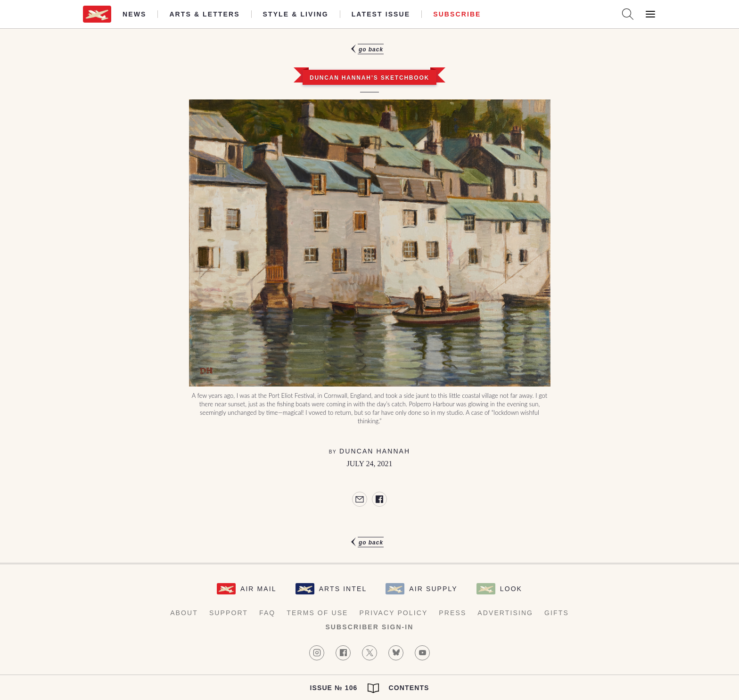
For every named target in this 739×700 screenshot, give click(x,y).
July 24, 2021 (370, 464)
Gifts (557, 613)
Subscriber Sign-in (369, 627)
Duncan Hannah (375, 451)
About (184, 613)
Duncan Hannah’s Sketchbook (369, 78)
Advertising (505, 613)
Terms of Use (317, 613)
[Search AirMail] (628, 14)
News (134, 14)
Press (452, 613)
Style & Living (296, 14)
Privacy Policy (394, 613)
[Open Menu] (650, 14)
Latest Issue (381, 14)
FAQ (267, 613)
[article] (369, 296)
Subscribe (457, 14)
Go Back (371, 49)
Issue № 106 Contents (369, 688)
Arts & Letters (204, 14)
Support (229, 613)
